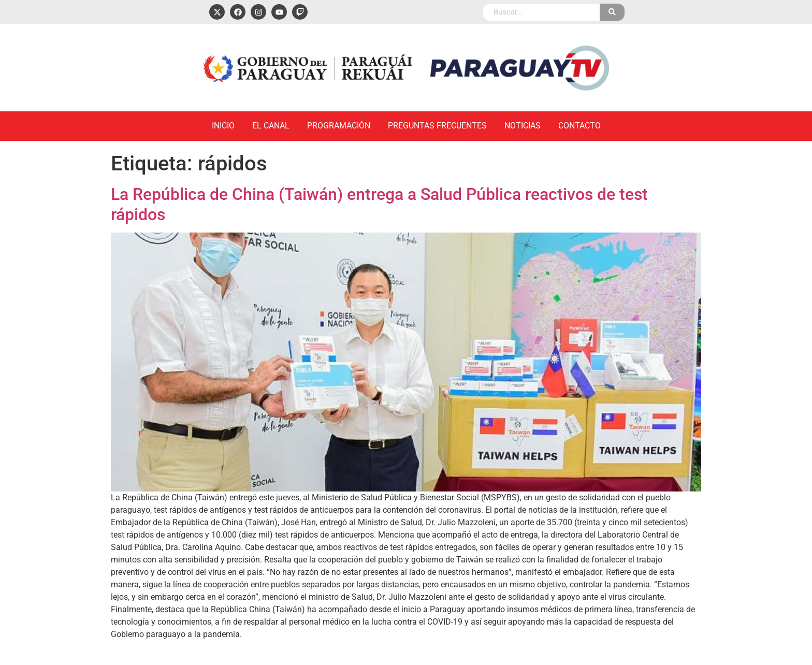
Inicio (223, 126)
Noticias (523, 126)
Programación (339, 126)
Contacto (579, 126)
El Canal (271, 126)
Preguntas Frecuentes (437, 126)
